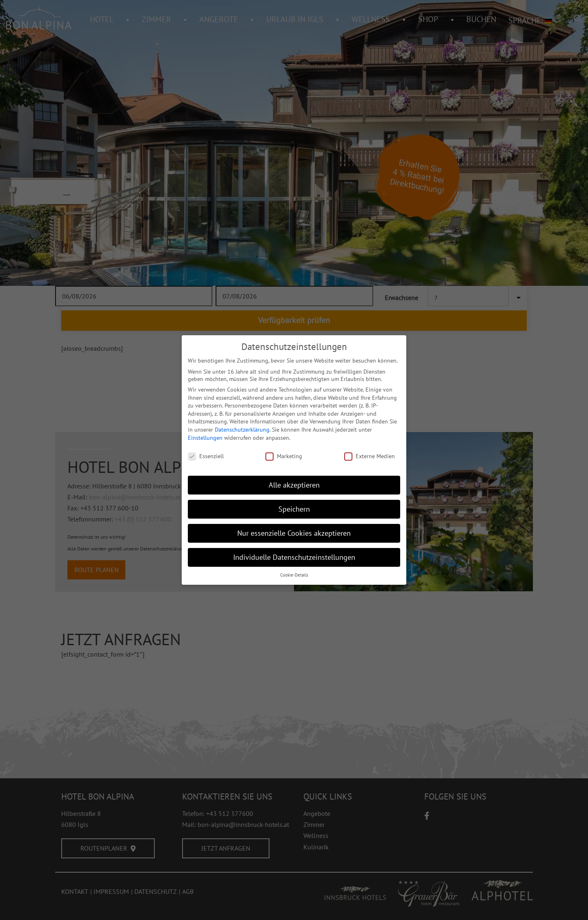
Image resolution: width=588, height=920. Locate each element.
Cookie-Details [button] (294, 575)
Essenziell (206, 456)
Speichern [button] (294, 509)
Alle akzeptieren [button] (294, 485)
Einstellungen (205, 438)
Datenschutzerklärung (242, 430)
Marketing (284, 456)
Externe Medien (370, 456)
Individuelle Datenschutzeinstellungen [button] (294, 557)
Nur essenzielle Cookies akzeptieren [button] (294, 533)
